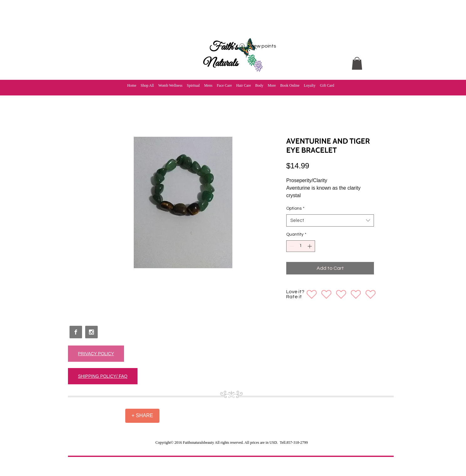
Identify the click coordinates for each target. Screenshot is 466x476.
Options (295, 208)
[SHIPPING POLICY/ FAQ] (103, 376)
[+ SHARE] (142, 416)
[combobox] (330, 220)
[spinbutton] (301, 246)
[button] (357, 63)
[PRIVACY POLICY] (96, 354)
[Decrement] (291, 246)
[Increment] (310, 246)
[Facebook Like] (83, 413)
